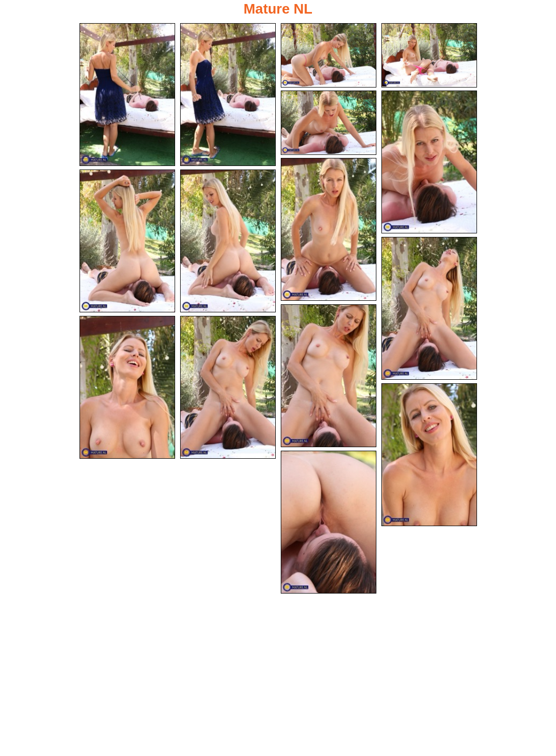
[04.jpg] (429, 55)
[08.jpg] (127, 241)
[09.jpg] (228, 241)
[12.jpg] (127, 387)
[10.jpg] (429, 308)
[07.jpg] (329, 229)
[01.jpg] (127, 95)
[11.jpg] (329, 376)
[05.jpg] (329, 123)
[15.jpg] (329, 522)
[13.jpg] (228, 387)
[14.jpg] (429, 455)
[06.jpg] (429, 162)
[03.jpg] (329, 55)
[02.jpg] (228, 95)
